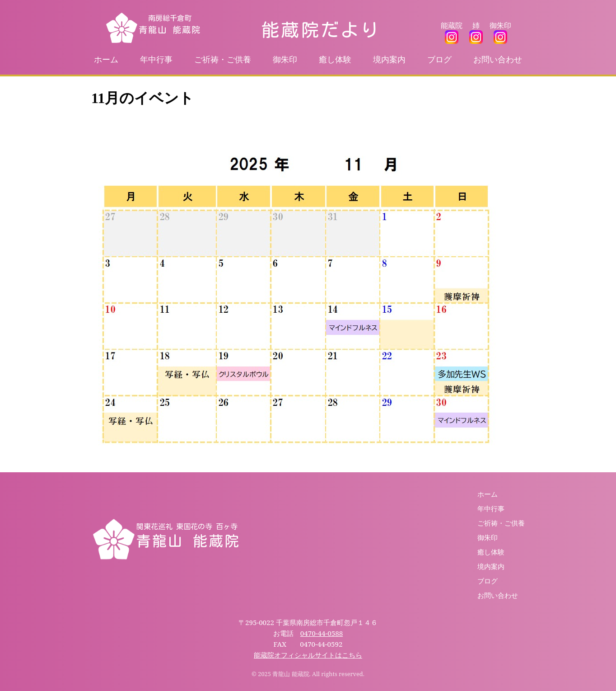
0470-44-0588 (322, 633)
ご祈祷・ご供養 (223, 59)
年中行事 (156, 59)
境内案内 (389, 59)
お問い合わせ (498, 59)
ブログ (439, 59)
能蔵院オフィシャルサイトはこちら (308, 655)
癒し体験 (335, 59)
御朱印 (285, 59)
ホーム (106, 59)
